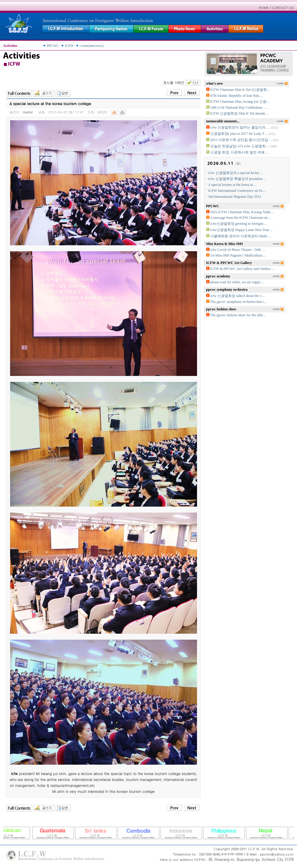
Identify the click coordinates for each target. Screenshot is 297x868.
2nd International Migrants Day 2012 (235, 197)
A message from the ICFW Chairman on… (241, 218)
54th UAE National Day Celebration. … (239, 107)
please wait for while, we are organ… (237, 282)
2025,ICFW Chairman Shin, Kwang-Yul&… (242, 212)
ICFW (69, 46)
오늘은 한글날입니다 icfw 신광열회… (240, 146)
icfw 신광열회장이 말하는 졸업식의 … (240, 127)
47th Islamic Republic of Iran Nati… (237, 96)
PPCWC (53, 46)
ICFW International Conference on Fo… (237, 191)
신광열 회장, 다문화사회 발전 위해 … (240, 152)
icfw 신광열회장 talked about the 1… (238, 296)
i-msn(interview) (92, 46)
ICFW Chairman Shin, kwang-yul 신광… (240, 102)
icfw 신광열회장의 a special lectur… (235, 173)
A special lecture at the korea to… (232, 185)
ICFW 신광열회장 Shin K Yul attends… (240, 113)
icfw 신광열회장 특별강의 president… (237, 179)
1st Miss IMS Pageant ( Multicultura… (238, 255)
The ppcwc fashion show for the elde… (238, 315)
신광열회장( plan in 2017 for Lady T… (239, 134)
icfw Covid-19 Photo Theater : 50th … (238, 250)
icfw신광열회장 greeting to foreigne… (239, 224)
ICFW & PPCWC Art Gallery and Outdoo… (242, 269)
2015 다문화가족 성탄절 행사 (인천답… (241, 140)
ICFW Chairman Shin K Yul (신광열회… (240, 90)
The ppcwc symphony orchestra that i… (239, 302)
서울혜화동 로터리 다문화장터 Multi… (241, 236)
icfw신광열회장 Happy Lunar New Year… (242, 230)
